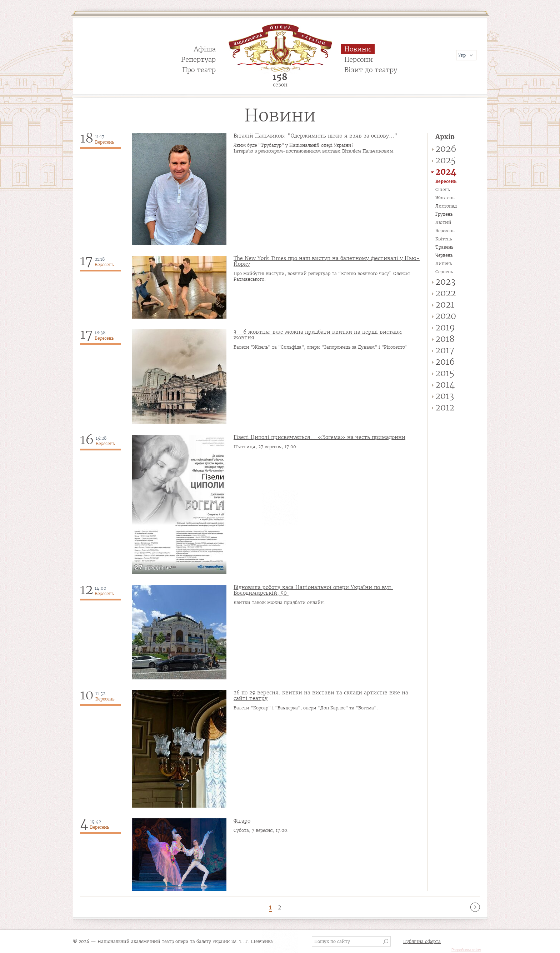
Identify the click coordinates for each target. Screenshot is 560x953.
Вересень (446, 181)
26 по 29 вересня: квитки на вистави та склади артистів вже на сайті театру (321, 695)
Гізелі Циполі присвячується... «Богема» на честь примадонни (319, 437)
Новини (358, 49)
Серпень (444, 272)
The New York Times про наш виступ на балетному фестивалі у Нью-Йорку (327, 261)
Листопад (446, 206)
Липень (444, 263)
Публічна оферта (422, 941)
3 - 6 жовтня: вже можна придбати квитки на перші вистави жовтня (318, 335)
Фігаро (242, 821)
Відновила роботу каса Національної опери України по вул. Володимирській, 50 (313, 590)
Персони (359, 59)
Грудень (444, 214)
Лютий (443, 222)
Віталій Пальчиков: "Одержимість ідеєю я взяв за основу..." (316, 136)
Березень (445, 231)
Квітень (444, 239)
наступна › (475, 907)
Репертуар (198, 59)
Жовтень (445, 198)
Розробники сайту (466, 950)
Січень (442, 189)
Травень (444, 247)
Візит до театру (371, 70)
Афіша (205, 49)
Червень (444, 255)
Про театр (199, 70)
